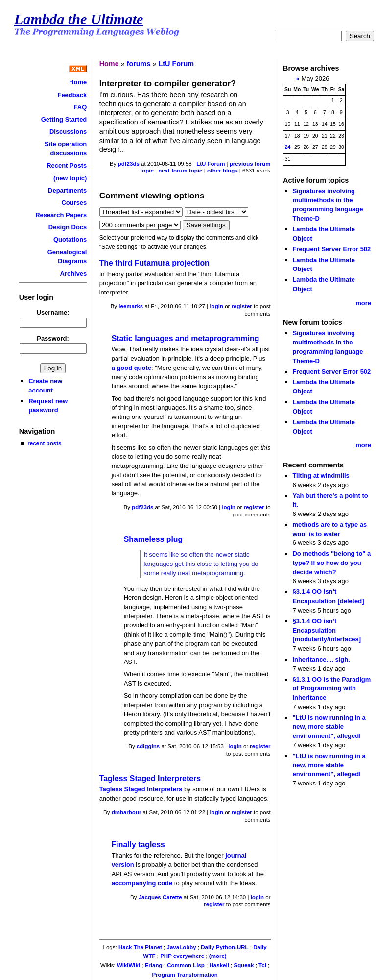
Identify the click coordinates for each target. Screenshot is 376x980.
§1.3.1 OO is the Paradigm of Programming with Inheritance (331, 688)
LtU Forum (176, 64)
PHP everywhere (182, 956)
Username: (53, 312)
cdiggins (148, 746)
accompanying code (142, 883)
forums (139, 64)
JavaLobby (182, 947)
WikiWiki (129, 965)
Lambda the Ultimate (79, 19)
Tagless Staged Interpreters (150, 778)
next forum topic (180, 171)
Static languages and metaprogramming (186, 338)
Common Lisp (186, 965)
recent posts (44, 443)
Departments (67, 190)
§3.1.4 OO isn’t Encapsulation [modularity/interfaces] (327, 630)
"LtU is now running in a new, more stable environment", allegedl (329, 727)
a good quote (131, 368)
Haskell (219, 965)
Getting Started (64, 119)
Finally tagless (138, 845)
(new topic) (70, 178)
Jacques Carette (160, 897)
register (242, 306)
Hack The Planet (140, 947)
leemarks (131, 306)
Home (78, 82)
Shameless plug (153, 539)
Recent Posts (67, 165)
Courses (74, 203)
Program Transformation (185, 975)
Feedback (72, 95)
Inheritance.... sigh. (321, 659)
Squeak (244, 965)
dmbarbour (127, 812)
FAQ (81, 107)
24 (288, 147)
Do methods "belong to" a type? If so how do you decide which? (331, 563)
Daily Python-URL (224, 947)
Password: (53, 338)
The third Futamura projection (154, 263)
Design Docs (68, 227)
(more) (218, 956)
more (363, 303)
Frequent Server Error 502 (331, 249)
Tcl (262, 965)
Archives (74, 274)
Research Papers (61, 215)
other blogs (223, 171)
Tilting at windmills (321, 476)
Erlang (154, 965)
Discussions (68, 132)
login (216, 306)
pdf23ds (129, 164)
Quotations (70, 239)
